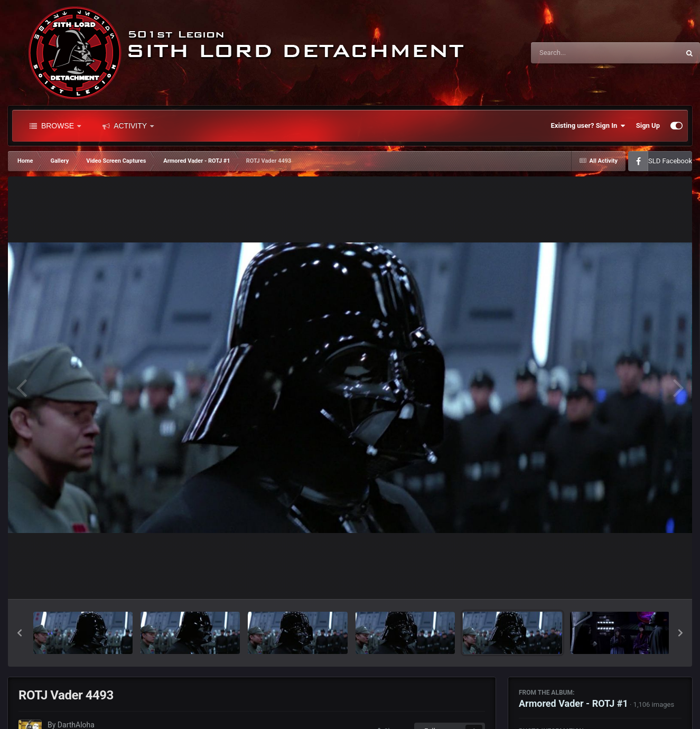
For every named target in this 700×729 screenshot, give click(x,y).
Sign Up (648, 125)
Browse (55, 126)
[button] (20, 633)
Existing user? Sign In (588, 126)
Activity (128, 126)
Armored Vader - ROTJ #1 (573, 703)
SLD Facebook (670, 161)
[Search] (578, 53)
